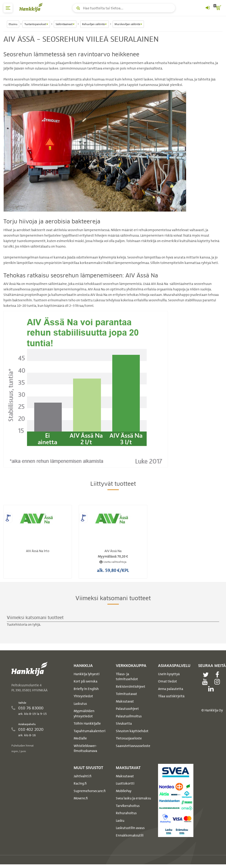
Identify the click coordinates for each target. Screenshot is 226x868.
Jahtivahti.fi (83, 776)
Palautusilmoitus (129, 716)
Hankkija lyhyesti (87, 674)
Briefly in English (86, 689)
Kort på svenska (86, 681)
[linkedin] (212, 689)
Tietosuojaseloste (129, 738)
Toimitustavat (126, 694)
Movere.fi (81, 798)
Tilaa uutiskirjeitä (171, 696)
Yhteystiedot (83, 696)
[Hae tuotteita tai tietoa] (124, 8)
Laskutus (80, 704)
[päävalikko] (8, 8)
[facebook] (218, 675)
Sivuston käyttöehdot (132, 731)
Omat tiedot (168, 681)
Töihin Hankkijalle (87, 723)
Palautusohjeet (127, 709)
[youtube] (206, 682)
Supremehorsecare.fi (90, 791)
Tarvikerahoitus (128, 806)
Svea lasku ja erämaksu (133, 798)
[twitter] (207, 675)
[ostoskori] (218, 8)
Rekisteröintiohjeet (131, 687)
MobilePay (124, 791)
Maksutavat (125, 701)
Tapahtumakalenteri (90, 731)
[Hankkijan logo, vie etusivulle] (32, 7)
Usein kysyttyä (169, 674)
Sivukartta (124, 723)
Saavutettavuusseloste (133, 746)
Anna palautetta (171, 689)
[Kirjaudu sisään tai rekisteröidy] (208, 8)
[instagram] (218, 682)
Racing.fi (80, 783)
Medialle (80, 738)
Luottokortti (125, 783)
